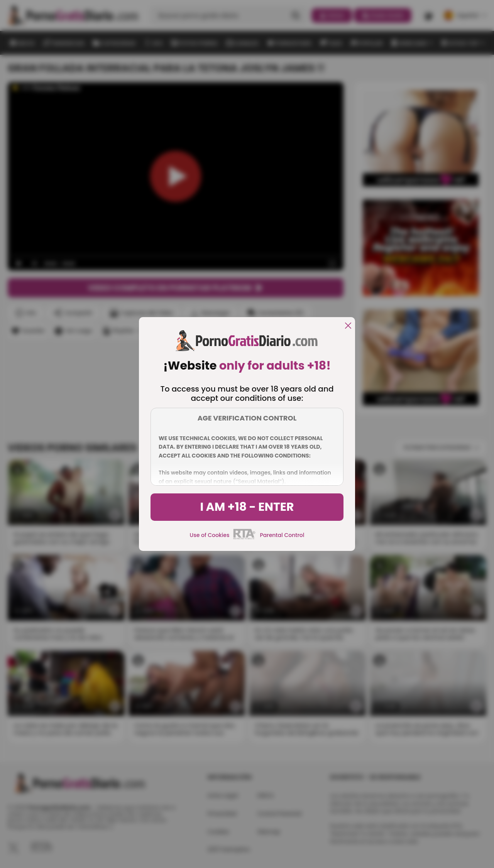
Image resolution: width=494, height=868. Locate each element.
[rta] (244, 538)
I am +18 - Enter (247, 507)
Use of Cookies (210, 535)
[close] (348, 326)
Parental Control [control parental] (282, 535)
